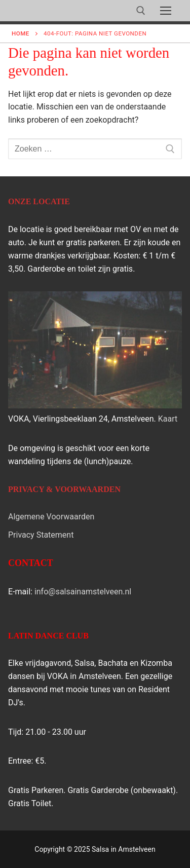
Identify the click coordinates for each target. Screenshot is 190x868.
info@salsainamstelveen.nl (83, 592)
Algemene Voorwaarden (51, 517)
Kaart (168, 419)
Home (21, 33)
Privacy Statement (41, 535)
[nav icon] (166, 11)
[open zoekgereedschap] (141, 11)
